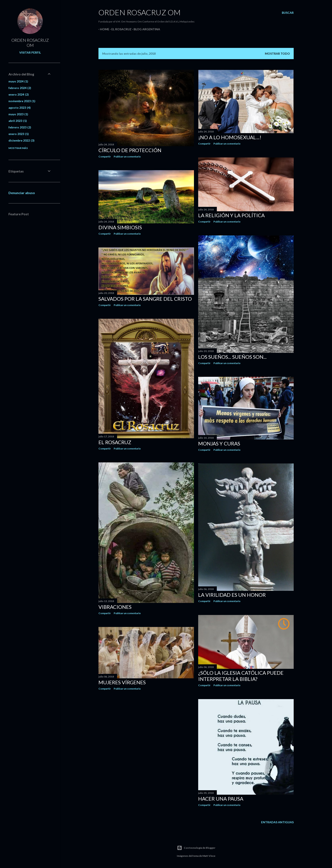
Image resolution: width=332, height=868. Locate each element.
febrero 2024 (20, 88)
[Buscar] (288, 13)
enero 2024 (19, 94)
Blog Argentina (145, 29)
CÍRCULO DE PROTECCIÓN (130, 150)
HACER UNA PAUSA (221, 799)
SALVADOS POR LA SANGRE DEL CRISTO (145, 299)
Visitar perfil (30, 52)
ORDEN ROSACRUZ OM (30, 43)
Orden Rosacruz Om (140, 12)
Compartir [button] (105, 156)
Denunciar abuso (22, 193)
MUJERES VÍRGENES (122, 682)
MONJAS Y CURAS (219, 443)
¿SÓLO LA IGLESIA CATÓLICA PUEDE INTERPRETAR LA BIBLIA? (241, 676)
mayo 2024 (18, 81)
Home (103, 29)
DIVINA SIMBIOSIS (120, 227)
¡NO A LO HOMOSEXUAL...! (230, 137)
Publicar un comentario (127, 156)
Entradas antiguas (277, 822)
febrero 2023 (20, 127)
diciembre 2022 (21, 140)
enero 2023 (19, 134)
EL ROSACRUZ (120, 29)
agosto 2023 (20, 108)
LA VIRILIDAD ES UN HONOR (232, 595)
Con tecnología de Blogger (196, 848)
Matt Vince (209, 856)
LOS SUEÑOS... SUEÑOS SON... (232, 357)
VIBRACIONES (115, 607)
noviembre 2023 (22, 101)
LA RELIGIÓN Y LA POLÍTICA (231, 215)
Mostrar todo (277, 54)
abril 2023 (18, 121)
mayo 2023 (18, 114)
